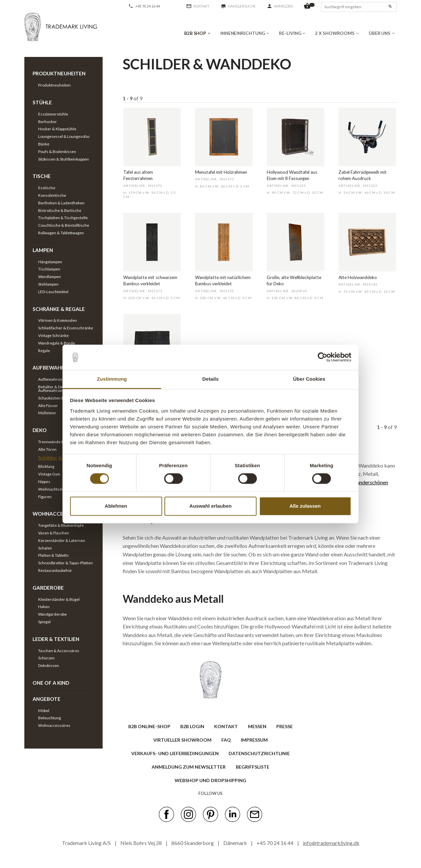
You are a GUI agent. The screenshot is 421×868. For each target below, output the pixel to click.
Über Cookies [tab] (309, 379)
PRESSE (285, 726)
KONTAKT (226, 726)
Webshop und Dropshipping (210, 780)
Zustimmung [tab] (112, 379)
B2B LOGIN (192, 726)
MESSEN (257, 726)
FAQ (226, 740)
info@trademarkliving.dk (331, 843)
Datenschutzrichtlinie (259, 753)
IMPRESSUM (254, 740)
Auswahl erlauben (210, 506)
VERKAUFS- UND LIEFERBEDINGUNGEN (175, 753)
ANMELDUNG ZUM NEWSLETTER (189, 767)
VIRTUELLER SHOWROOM (182, 740)
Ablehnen (116, 506)
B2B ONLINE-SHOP (149, 726)
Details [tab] (210, 379)
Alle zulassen (305, 506)
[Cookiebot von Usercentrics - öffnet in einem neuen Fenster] (322, 357)
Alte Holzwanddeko (358, 277)
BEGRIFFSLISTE (253, 767)
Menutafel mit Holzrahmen (221, 172)
